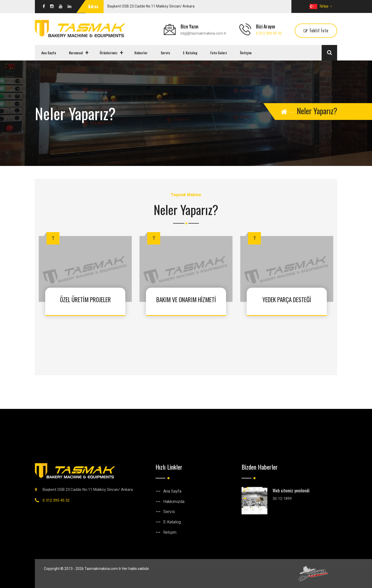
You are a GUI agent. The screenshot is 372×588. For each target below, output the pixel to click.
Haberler (141, 53)
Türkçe (321, 6)
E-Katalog (190, 53)
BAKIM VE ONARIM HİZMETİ (186, 299)
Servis (165, 53)
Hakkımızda (174, 502)
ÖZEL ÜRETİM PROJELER (85, 299)
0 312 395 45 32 (269, 33)
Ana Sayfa (49, 53)
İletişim (246, 53)
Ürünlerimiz (109, 53)
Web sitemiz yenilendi (291, 490)
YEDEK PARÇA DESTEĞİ (287, 299)
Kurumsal (76, 53)
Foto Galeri (219, 53)
